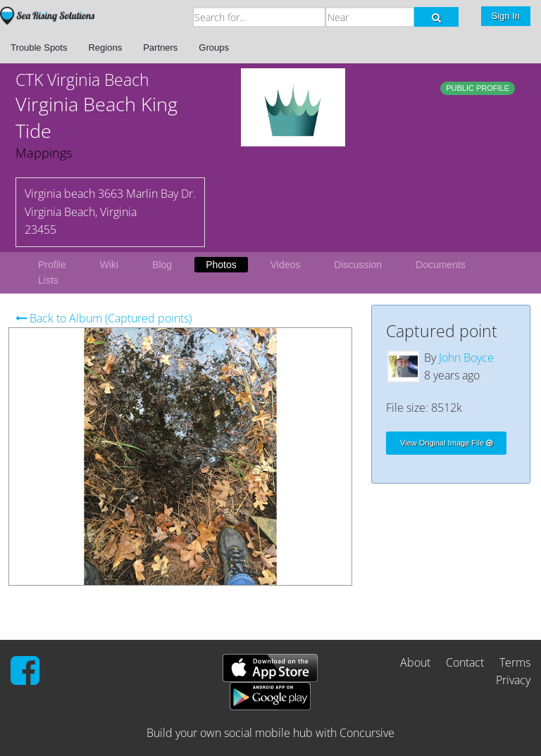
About (415, 662)
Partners (160, 48)
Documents (441, 265)
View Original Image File (446, 443)
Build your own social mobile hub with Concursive (270, 733)
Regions (105, 48)
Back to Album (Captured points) (104, 318)
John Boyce (466, 358)
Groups (214, 48)
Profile (52, 265)
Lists (48, 280)
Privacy (513, 680)
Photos (221, 265)
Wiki (109, 265)
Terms (515, 662)
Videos (286, 265)
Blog (162, 265)
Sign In (506, 16)
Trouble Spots (39, 48)
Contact (465, 662)
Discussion (358, 265)
